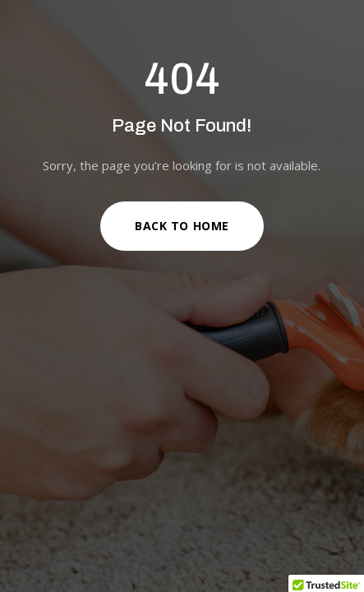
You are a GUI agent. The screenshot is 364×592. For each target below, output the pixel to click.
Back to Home (182, 226)
